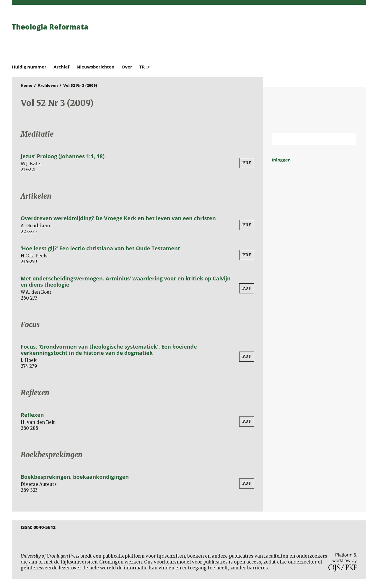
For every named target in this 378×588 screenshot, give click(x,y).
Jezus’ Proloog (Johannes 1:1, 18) (63, 156)
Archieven (48, 85)
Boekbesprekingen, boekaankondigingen (75, 477)
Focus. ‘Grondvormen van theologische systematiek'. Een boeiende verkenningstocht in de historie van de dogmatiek (109, 350)
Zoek (348, 139)
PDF (247, 163)
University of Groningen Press (275, 36)
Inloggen (281, 160)
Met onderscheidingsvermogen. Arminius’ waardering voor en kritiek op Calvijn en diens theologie (126, 281)
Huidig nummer (29, 67)
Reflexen (32, 415)
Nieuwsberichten (95, 67)
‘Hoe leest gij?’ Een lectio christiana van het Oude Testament (100, 248)
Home (26, 85)
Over (127, 67)
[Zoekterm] (306, 139)
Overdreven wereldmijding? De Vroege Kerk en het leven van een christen (118, 218)
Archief (61, 67)
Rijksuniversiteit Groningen (315, 110)
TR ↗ (145, 67)
